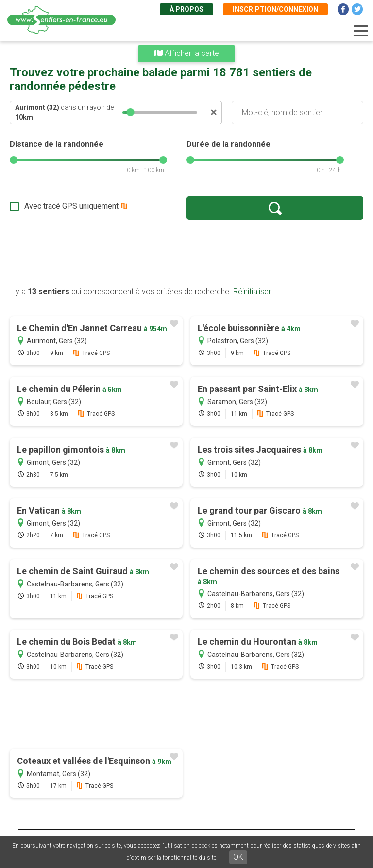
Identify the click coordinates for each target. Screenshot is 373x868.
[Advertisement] (186, 253)
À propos (186, 9)
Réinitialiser (252, 292)
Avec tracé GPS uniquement (71, 206)
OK (238, 857)
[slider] (131, 112)
